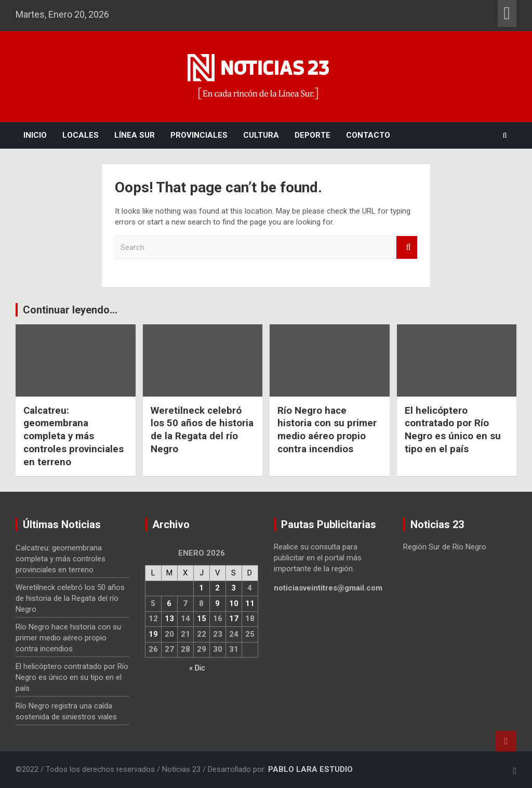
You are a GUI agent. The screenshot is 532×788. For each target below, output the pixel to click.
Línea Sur (135, 135)
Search (407, 248)
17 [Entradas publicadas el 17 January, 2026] (234, 619)
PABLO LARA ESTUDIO (310, 769)
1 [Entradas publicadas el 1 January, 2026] (201, 588)
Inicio (35, 135)
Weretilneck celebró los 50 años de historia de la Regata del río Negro (202, 430)
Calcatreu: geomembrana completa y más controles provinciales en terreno (74, 436)
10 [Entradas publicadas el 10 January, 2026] (234, 603)
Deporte (312, 135)
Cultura (261, 135)
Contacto (368, 135)
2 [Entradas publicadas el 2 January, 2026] (217, 588)
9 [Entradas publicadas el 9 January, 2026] (217, 603)
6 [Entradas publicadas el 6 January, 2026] (169, 603)
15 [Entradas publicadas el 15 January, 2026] (202, 619)
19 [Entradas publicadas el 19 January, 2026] (153, 634)
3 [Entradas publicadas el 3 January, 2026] (234, 588)
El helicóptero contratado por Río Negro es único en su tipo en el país (453, 430)
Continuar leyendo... (70, 310)
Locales (81, 135)
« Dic (197, 668)
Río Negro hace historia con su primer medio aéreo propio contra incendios (328, 430)
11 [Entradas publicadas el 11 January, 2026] (250, 603)
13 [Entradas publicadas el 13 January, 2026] (169, 619)
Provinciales (199, 135)
